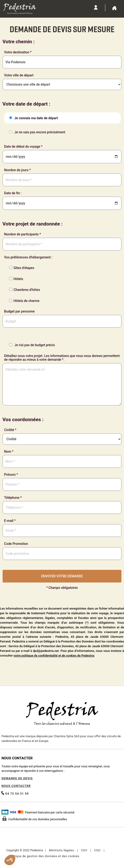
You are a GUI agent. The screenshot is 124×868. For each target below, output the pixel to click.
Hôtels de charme (24, 301)
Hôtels (15, 279)
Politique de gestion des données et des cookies (44, 856)
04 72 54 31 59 (15, 793)
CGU (97, 850)
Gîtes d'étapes (21, 268)
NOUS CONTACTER (16, 786)
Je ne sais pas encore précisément (36, 132)
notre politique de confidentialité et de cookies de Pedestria (54, 656)
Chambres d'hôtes (24, 290)
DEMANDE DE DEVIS (17, 778)
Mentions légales (62, 850)
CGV (84, 850)
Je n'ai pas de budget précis (31, 345)
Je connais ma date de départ (33, 118)
